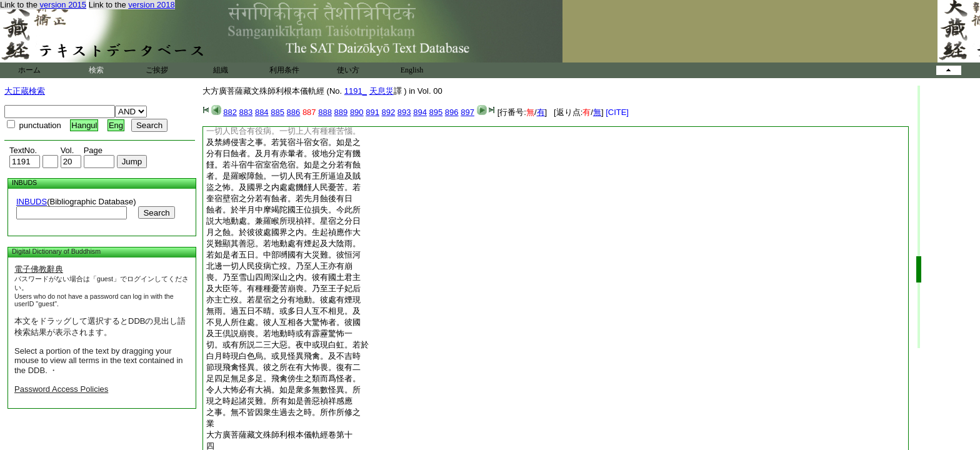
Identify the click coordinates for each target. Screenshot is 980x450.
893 (404, 112)
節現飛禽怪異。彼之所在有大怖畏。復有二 (283, 367)
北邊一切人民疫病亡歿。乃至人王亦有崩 (279, 266)
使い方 (348, 70)
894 (420, 112)
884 (262, 112)
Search (156, 213)
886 (294, 112)
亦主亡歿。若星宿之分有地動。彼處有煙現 (283, 300)
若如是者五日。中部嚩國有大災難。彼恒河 (283, 255)
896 (452, 112)
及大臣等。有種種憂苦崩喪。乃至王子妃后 (283, 288)
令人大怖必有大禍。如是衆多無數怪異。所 (283, 390)
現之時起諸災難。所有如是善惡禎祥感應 (279, 401)
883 (246, 112)
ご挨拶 (157, 70)
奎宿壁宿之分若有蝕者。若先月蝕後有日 (279, 198)
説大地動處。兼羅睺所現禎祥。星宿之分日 (283, 221)
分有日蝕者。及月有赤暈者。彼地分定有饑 (283, 153)
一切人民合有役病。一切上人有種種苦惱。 (283, 131)
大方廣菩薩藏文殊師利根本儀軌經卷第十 (279, 435)
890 (357, 112)
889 (341, 112)
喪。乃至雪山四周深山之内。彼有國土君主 (283, 277)
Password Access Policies (61, 389)
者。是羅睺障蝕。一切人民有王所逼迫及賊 (283, 176)
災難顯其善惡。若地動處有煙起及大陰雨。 (283, 243)
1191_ (356, 91)
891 (372, 112)
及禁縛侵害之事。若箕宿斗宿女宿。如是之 (283, 142)
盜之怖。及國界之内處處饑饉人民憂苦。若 (283, 187)
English (412, 70)
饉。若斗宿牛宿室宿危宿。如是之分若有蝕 (283, 165)
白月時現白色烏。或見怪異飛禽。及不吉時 (283, 356)
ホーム (29, 70)
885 (277, 112)
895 (436, 112)
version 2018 (151, 5)
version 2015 (63, 5)
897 (467, 112)
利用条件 (284, 70)
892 (389, 112)
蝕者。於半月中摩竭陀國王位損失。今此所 (283, 210)
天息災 (382, 91)
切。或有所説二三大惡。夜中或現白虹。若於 (287, 345)
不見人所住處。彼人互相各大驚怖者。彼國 (283, 322)
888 (325, 112)
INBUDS (32, 202)
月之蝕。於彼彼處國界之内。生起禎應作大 (283, 232)
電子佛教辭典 (39, 269)
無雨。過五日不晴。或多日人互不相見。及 (283, 311)
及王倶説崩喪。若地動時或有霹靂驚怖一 (279, 333)
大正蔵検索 (25, 91)
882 (230, 112)
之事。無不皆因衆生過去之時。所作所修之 (283, 412)
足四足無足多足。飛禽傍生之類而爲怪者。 (283, 378)
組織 (221, 70)
